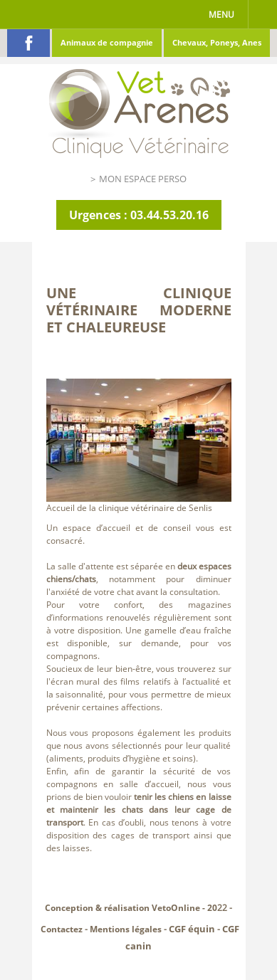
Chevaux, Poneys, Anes (217, 42)
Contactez (62, 929)
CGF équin (192, 929)
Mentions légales (126, 929)
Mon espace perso (143, 179)
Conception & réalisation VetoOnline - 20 (131, 908)
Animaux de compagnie (107, 42)
